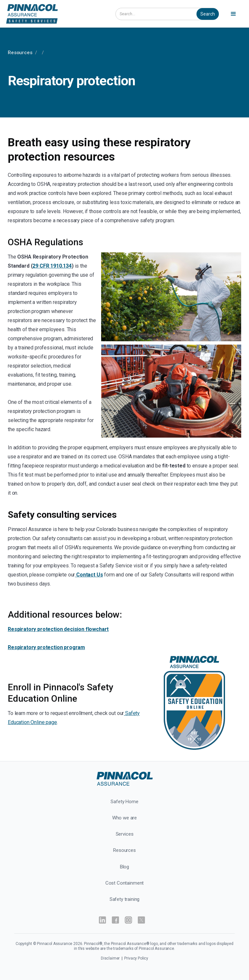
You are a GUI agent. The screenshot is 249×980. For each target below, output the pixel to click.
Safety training (125, 899)
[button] (234, 14)
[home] (56, 14)
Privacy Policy (136, 958)
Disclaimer (111, 958)
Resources (20, 53)
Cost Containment (124, 883)
